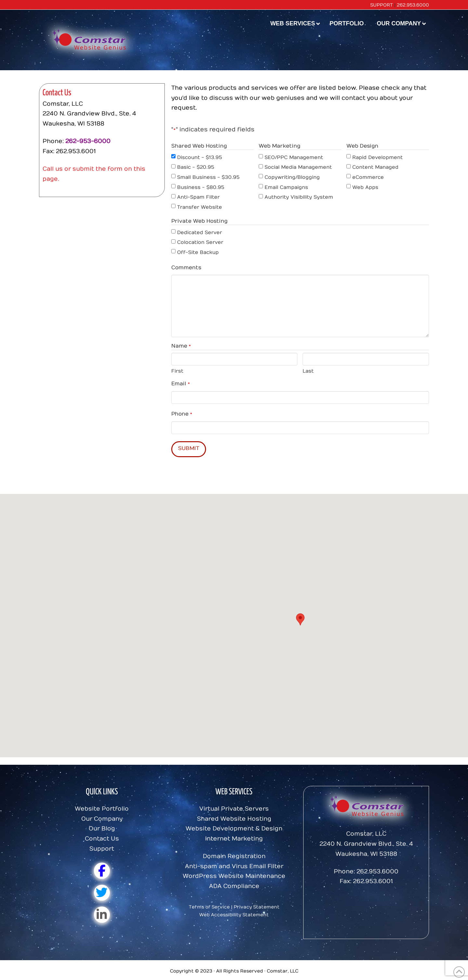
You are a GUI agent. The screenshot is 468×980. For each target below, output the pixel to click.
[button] (300, 619)
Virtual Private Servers (234, 809)
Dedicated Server (200, 232)
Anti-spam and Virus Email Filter (234, 866)
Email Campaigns (286, 187)
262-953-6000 (88, 141)
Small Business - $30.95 (208, 177)
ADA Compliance (234, 886)
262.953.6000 (413, 5)
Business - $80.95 (201, 187)
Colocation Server (200, 242)
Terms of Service (209, 907)
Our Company (102, 819)
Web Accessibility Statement (234, 915)
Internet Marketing (234, 839)
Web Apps (365, 187)
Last (308, 371)
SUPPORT (382, 5)
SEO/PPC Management (294, 157)
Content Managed (375, 167)
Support (102, 849)
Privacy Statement (257, 907)
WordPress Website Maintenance (234, 876)
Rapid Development (377, 157)
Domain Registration (234, 856)
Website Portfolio (102, 809)
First (177, 371)
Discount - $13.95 (200, 157)
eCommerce (368, 177)
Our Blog (102, 829)
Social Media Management (298, 167)
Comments (186, 268)
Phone (182, 414)
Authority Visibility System (299, 197)
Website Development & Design (234, 829)
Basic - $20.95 (196, 167)
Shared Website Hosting (234, 819)
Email (181, 384)
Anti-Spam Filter (198, 197)
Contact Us (102, 839)
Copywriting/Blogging (292, 177)
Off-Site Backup (198, 252)
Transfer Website (200, 207)
